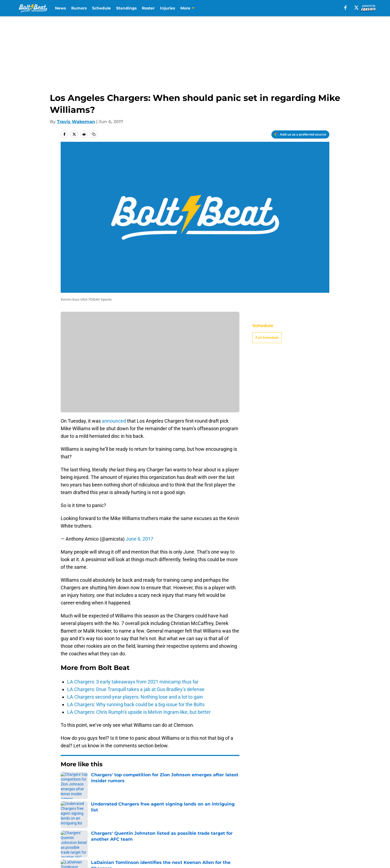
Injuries (168, 8)
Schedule (101, 8)
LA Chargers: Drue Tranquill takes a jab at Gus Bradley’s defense (136, 689)
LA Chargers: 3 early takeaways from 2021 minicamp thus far (133, 682)
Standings (126, 8)
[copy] (94, 134)
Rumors (79, 8)
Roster (148, 8)
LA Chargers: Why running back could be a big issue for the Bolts (136, 704)
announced (114, 421)
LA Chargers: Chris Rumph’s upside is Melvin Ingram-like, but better (139, 712)
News (60, 8)
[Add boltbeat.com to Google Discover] (300, 134)
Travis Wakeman (76, 122)
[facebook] (345, 8)
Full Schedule (267, 338)
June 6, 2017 (139, 539)
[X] (356, 8)
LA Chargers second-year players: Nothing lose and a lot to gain (135, 697)
